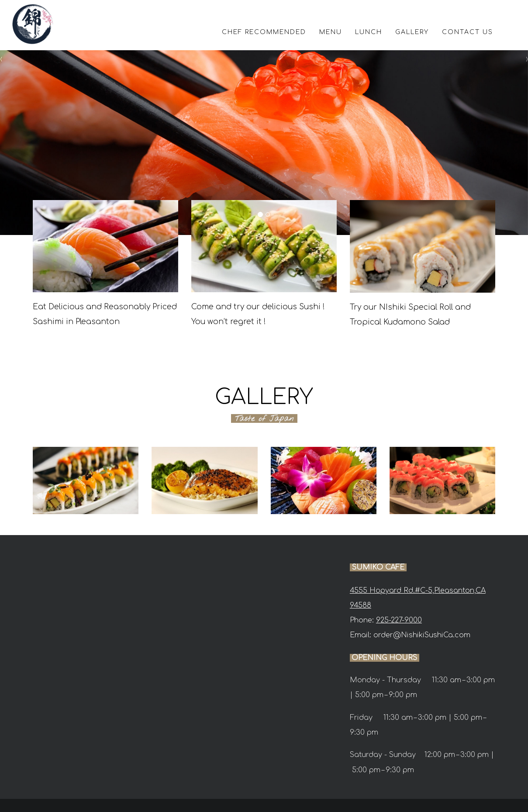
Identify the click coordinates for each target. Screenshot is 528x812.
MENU (331, 32)
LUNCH (369, 32)
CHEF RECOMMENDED (264, 32)
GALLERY (412, 32)
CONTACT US (468, 32)
